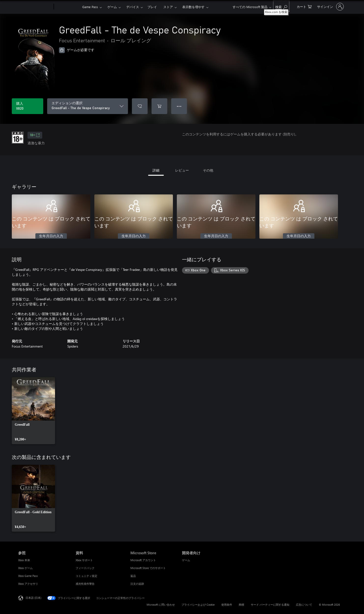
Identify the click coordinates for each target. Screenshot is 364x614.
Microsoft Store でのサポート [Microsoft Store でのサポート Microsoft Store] (148, 568)
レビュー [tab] (182, 170)
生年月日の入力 (51, 236)
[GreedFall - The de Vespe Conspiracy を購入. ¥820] (28, 106)
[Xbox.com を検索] (281, 6)
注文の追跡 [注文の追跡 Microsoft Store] (137, 584)
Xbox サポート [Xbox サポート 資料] (84, 560)
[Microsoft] (35, 7)
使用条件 (227, 605)
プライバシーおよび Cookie (198, 605)
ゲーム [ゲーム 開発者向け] (186, 560)
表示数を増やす (193, 7)
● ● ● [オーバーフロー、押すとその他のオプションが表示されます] (179, 106)
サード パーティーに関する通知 (270, 605)
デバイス (133, 7)
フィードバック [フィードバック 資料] (85, 568)
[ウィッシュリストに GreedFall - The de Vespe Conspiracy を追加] (140, 106)
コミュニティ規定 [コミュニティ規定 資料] (86, 576)
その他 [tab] (208, 170)
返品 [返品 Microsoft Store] (133, 576)
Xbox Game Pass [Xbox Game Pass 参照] (28, 576)
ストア (168, 7)
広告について (304, 605)
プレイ (152, 7)
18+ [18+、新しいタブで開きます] (35, 135)
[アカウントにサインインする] (330, 7)
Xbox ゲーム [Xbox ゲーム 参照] (25, 568)
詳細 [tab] (156, 170)
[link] (33, 411)
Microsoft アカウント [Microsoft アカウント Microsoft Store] (143, 560)
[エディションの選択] (88, 106)
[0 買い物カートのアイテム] (304, 6)
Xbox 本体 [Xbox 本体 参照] (24, 560)
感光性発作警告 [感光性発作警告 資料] (85, 584)
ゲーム (112, 7)
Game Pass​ (90, 7)
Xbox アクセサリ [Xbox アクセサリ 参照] (28, 584)
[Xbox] (67, 7)
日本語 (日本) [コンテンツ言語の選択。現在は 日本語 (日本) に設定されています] (33, 598)
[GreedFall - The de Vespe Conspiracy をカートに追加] (159, 106)
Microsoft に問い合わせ (161, 605)
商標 (241, 605)
